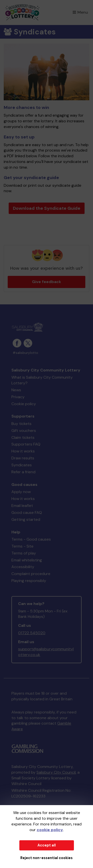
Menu (80, 12)
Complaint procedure (31, 574)
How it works (23, 451)
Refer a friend (23, 472)
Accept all (47, 845)
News (16, 390)
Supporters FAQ (26, 444)
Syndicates (22, 465)
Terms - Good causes (31, 539)
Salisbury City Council (56, 772)
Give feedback (46, 282)
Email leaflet (22, 506)
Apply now (21, 492)
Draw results (23, 458)
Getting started (26, 519)
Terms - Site (22, 546)
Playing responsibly (29, 581)
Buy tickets (21, 424)
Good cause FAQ (27, 513)
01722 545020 (32, 633)
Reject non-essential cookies (46, 858)
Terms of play (24, 553)
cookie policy (50, 830)
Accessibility (23, 567)
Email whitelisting (27, 560)
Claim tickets (23, 437)
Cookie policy (24, 404)
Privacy (18, 397)
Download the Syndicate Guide (47, 208)
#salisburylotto (25, 353)
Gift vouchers (24, 431)
